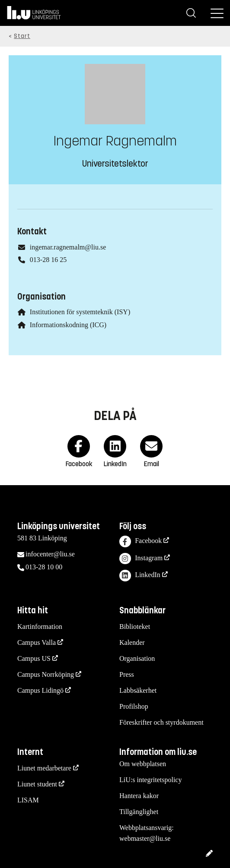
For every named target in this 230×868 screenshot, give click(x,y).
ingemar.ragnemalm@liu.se (68, 247)
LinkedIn (140, 576)
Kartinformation (40, 627)
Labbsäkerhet (138, 690)
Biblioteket (135, 627)
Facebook (141, 541)
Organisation (137, 658)
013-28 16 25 (48, 260)
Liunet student (37, 784)
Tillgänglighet (139, 812)
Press (127, 674)
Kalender (132, 642)
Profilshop (134, 706)
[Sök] (191, 13)
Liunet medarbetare (44, 768)
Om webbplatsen (143, 764)
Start (22, 36)
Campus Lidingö (40, 690)
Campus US (34, 658)
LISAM (28, 800)
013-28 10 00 (44, 567)
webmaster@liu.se (145, 838)
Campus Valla (37, 642)
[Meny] (217, 13)
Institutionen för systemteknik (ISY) (80, 312)
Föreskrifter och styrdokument (161, 722)
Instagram (141, 559)
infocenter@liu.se (50, 554)
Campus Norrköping (46, 674)
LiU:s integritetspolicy (150, 780)
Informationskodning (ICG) (68, 325)
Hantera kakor (139, 796)
